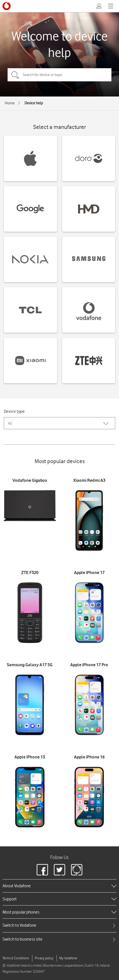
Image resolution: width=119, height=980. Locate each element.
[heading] (59, 886)
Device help (34, 103)
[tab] (59, 925)
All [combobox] (10, 423)
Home (10, 103)
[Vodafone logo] (7, 6)
